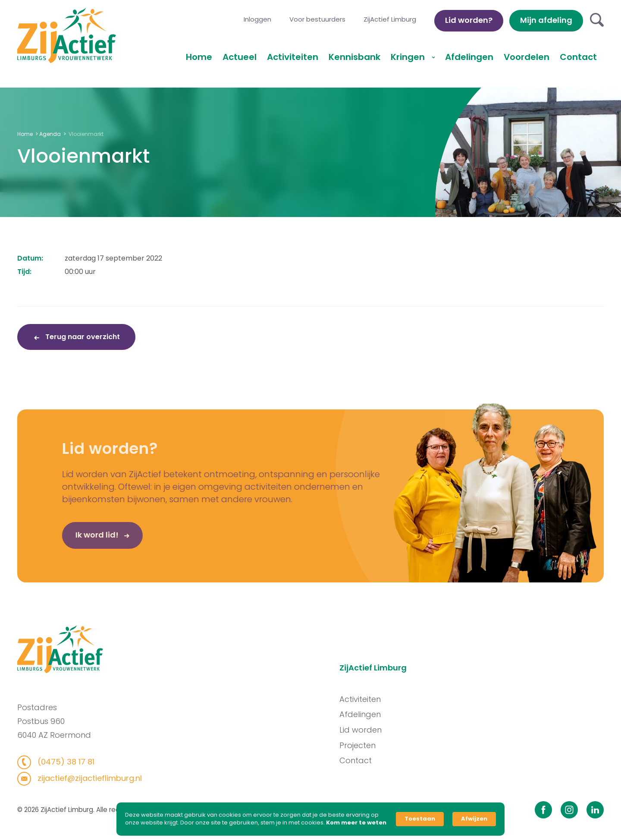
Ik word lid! (83, 537)
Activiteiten (293, 57)
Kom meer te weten (356, 823)
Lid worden (363, 730)
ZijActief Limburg (390, 19)
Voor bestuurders (317, 19)
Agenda (50, 134)
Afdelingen (469, 57)
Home (199, 57)
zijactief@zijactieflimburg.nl (86, 778)
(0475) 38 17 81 (62, 762)
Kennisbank (354, 57)
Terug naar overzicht (82, 337)
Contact (578, 57)
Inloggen (257, 19)
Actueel (240, 57)
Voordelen (527, 57)
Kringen (409, 57)
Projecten (360, 745)
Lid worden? (469, 20)
